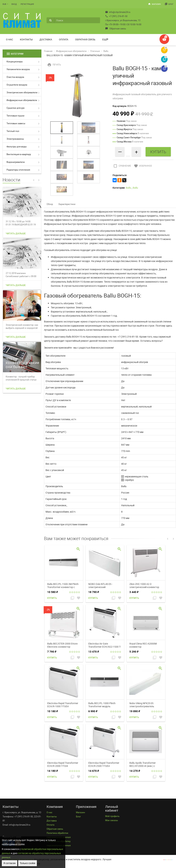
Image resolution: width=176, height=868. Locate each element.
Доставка (46, 39)
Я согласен (10, 863)
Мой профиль (112, 816)
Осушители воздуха (17, 85)
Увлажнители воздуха (18, 69)
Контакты (26, 39)
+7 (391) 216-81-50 (116, 16)
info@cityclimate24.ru (118, 12)
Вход (14, 4)
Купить (52, 598)
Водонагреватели (16, 162)
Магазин (154, 4)
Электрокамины (15, 139)
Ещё (105, 39)
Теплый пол (13, 131)
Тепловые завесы (16, 123)
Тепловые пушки (15, 116)
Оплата (64, 39)
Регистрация (27, 4)
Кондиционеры (15, 61)
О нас (10, 39)
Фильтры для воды (17, 147)
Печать (54, 65)
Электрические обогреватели (22, 92)
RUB (4, 4)
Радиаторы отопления (18, 170)
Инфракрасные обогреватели (22, 100)
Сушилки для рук (16, 108)
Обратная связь (116, 29)
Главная (48, 51)
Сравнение (122, 166)
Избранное (143, 166)
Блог (169, 4)
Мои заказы (112, 820)
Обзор (50, 204)
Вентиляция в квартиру (19, 154)
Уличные (95, 51)
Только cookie (27, 863)
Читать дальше (16, 233)
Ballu (106, 51)
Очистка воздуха (15, 77)
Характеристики (67, 204)
